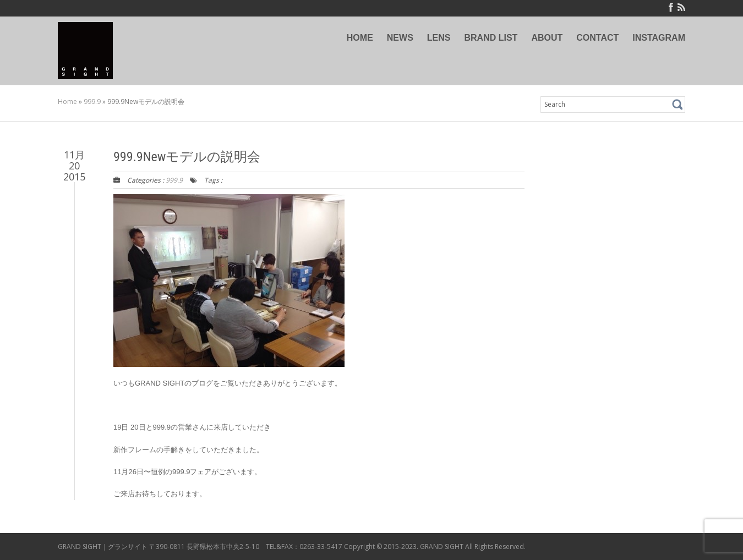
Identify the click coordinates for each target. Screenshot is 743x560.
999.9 (92, 101)
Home (67, 101)
